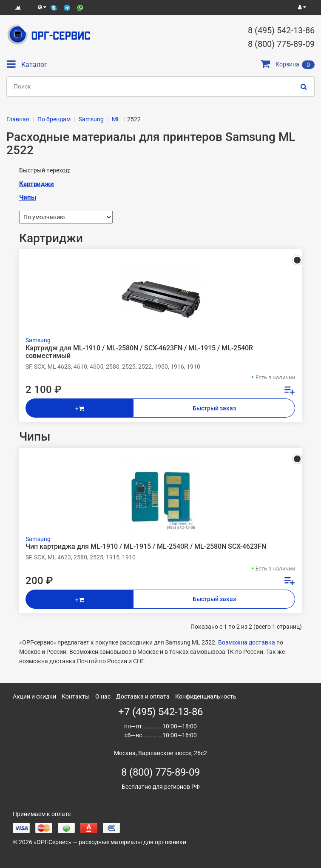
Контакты (76, 696)
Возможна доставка (247, 642)
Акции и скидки (34, 696)
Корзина (288, 64)
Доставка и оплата (143, 696)
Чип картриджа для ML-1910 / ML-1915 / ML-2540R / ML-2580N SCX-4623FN (146, 547)
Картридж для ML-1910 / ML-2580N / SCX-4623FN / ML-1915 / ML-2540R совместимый (139, 352)
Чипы (28, 198)
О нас (103, 696)
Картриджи (37, 184)
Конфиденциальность (206, 696)
